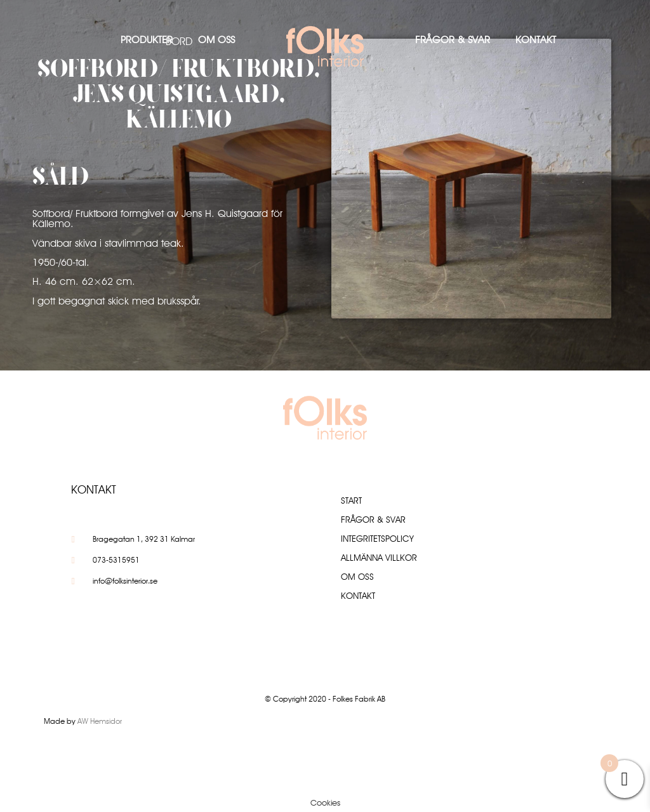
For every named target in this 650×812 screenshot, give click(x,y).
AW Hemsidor (100, 721)
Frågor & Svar (453, 40)
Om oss (216, 40)
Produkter (147, 40)
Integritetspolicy (377, 539)
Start (351, 501)
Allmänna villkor (379, 558)
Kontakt (536, 40)
